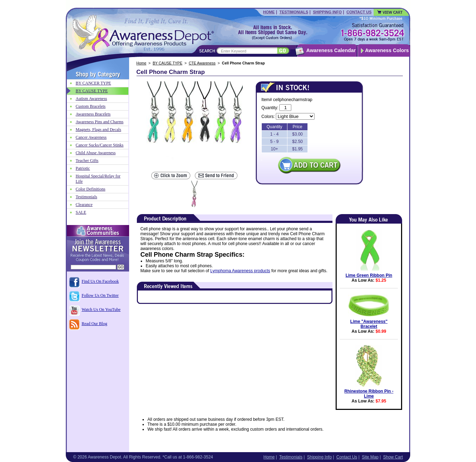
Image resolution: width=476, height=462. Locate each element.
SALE (81, 212)
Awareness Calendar (331, 50)
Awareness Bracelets (93, 114)
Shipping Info (327, 12)
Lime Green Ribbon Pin (369, 275)
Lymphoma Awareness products (240, 271)
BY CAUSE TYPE (167, 63)
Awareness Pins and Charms (100, 122)
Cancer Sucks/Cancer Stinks (100, 145)
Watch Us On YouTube (101, 310)
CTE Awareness (202, 63)
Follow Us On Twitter (100, 295)
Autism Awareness (91, 99)
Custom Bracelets (91, 106)
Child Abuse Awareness (96, 153)
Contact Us (359, 12)
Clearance (84, 205)
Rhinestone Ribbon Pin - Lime (369, 394)
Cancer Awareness (91, 137)
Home (269, 12)
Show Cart (393, 457)
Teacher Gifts (87, 161)
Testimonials (294, 12)
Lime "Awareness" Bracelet (369, 324)
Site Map (370, 457)
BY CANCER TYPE (93, 83)
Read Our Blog (94, 324)
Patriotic (83, 168)
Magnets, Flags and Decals (98, 130)
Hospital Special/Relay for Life (98, 179)
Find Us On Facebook (100, 281)
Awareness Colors (387, 50)
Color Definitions (90, 189)
